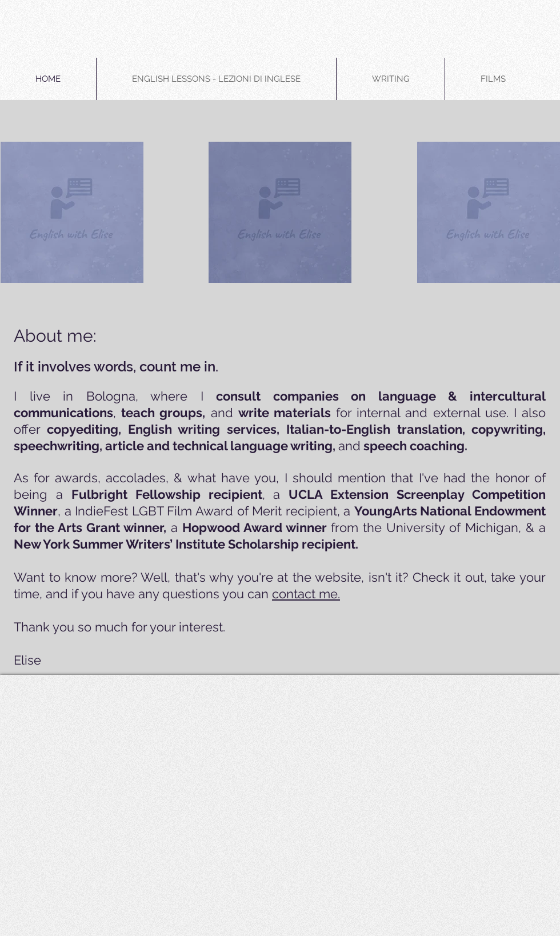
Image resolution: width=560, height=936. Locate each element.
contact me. (306, 594)
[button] (216, 79)
